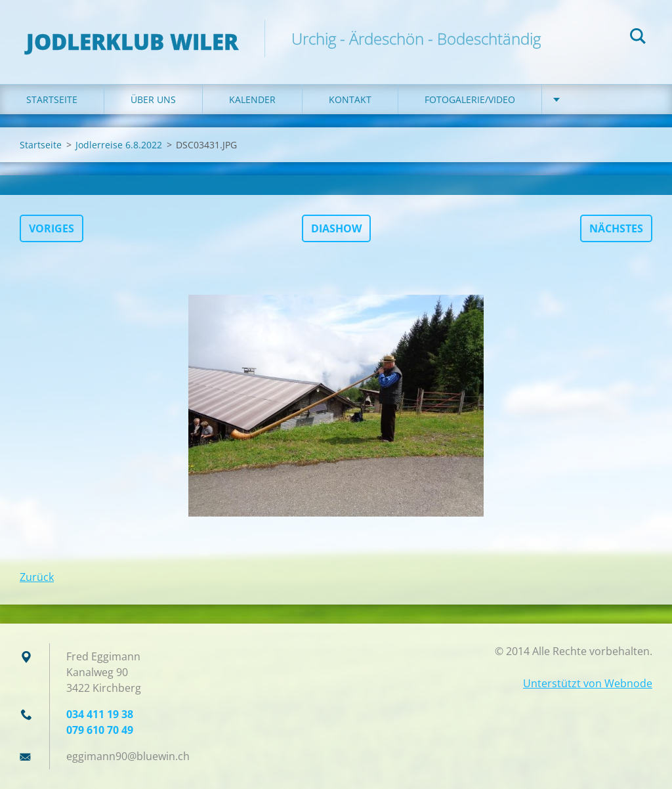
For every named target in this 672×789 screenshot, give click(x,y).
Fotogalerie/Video (470, 99)
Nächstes (616, 228)
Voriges (52, 228)
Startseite (52, 99)
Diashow (336, 228)
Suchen (638, 38)
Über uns (153, 99)
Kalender (252, 99)
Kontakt (350, 99)
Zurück (37, 577)
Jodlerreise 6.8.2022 (119, 145)
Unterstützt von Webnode (588, 683)
